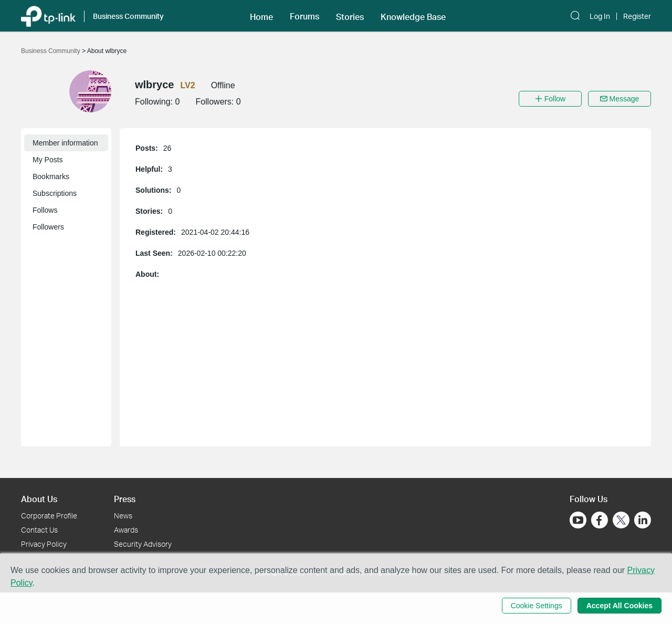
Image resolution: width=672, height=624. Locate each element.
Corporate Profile (49, 516)
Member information (65, 143)
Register (637, 16)
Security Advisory (143, 544)
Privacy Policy (44, 544)
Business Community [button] (128, 16)
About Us (39, 499)
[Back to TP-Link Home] (48, 15)
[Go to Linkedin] (643, 520)
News (123, 516)
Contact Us (39, 530)
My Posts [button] (48, 160)
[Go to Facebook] (600, 520)
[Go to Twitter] (621, 521)
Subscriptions (55, 193)
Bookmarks (51, 176)
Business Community (51, 51)
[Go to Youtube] (578, 520)
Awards (126, 530)
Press (125, 499)
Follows (45, 210)
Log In (600, 16)
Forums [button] (304, 16)
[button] (261, 16)
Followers (48, 227)
